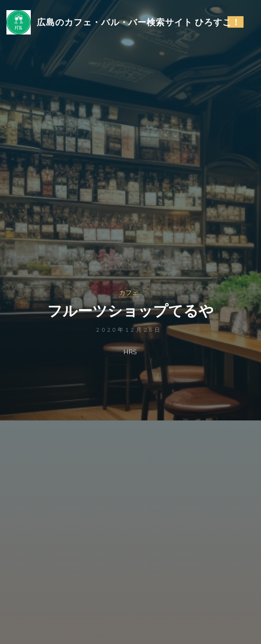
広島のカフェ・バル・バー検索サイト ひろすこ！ (139, 22)
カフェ (129, 293)
